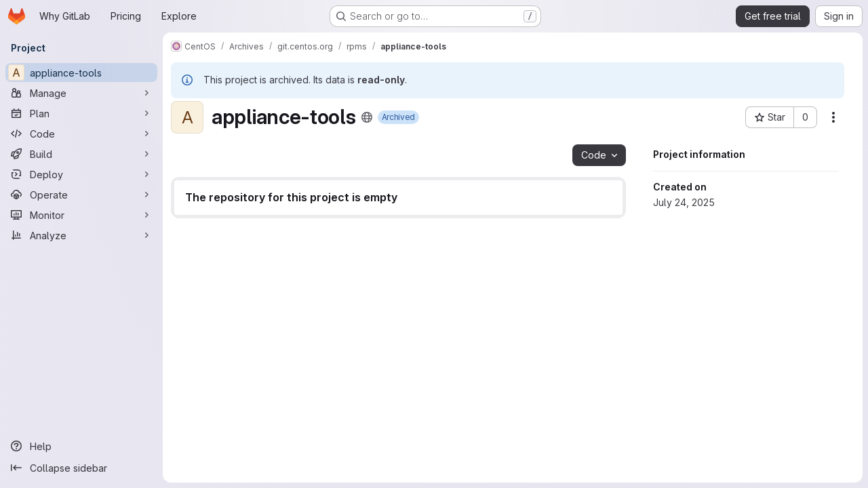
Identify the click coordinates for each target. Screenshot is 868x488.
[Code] (81, 134)
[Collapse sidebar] (81, 468)
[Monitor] (81, 215)
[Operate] (81, 195)
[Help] (81, 446)
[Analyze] (81, 235)
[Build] (81, 154)
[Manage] (81, 93)
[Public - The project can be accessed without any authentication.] (367, 117)
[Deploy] (81, 174)
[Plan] (81, 113)
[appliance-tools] (81, 73)
